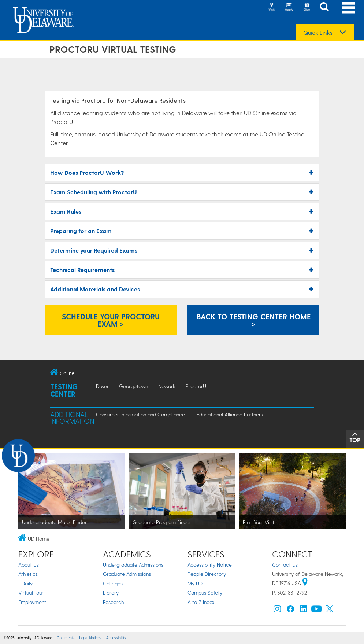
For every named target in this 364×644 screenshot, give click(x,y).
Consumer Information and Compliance (140, 414)
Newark (167, 386)
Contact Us (285, 565)
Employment (32, 602)
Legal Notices (90, 638)
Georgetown (133, 386)
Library (111, 593)
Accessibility (116, 638)
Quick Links (318, 33)
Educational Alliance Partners (230, 414)
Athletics (28, 574)
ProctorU (196, 386)
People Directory (207, 574)
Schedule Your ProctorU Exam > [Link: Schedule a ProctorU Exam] (111, 320)
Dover (102, 386)
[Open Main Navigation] (348, 8)
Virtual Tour (31, 593)
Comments (66, 638)
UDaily (25, 583)
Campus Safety (205, 593)
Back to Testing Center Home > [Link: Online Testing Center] (254, 320)
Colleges (113, 583)
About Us (29, 565)
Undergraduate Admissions (133, 565)
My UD (195, 583)
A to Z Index (201, 602)
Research (113, 602)
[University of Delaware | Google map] (305, 583)
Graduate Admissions (127, 574)
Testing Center (64, 390)
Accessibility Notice (210, 565)
